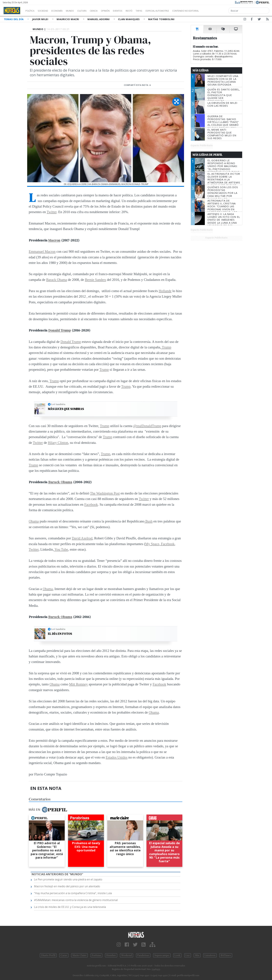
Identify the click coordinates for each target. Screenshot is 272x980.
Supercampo (162, 955)
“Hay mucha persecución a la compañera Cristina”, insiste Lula (73, 893)
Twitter (52, 212)
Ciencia (105, 11)
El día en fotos (60, 634)
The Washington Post (105, 493)
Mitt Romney (78, 684)
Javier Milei (41, 19)
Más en (48, 810)
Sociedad (46, 11)
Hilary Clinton (58, 443)
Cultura (92, 11)
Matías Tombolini (161, 19)
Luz (188, 955)
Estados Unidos (117, 757)
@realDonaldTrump (147, 426)
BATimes (226, 955)
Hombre (111, 955)
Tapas (158, 11)
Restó (147, 11)
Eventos (134, 11)
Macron (54, 240)
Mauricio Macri (68, 19)
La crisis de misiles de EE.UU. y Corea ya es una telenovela (70, 907)
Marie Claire (80, 955)
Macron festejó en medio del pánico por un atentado (67, 886)
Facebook (91, 504)
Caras (64, 955)
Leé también (58, 404)
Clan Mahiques (129, 19)
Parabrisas (143, 955)
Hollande (165, 291)
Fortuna (96, 955)
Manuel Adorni (99, 19)
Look (177, 955)
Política (31, 11)
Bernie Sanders (95, 280)
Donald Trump (60, 330)
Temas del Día (14, 19)
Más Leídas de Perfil (207, 155)
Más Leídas (201, 70)
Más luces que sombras (66, 409)
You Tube (61, 549)
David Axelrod (82, 538)
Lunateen (210, 955)
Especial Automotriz (180, 11)
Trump (166, 347)
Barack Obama (56, 280)
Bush (148, 521)
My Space (152, 544)
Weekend (127, 955)
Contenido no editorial (214, 11)
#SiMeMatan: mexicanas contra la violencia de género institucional (76, 900)
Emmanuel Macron (42, 251)
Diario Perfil (48, 955)
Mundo (78, 11)
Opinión (119, 11)
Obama (34, 521)
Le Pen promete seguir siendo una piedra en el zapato (68, 879)
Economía (63, 11)
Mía (197, 955)
